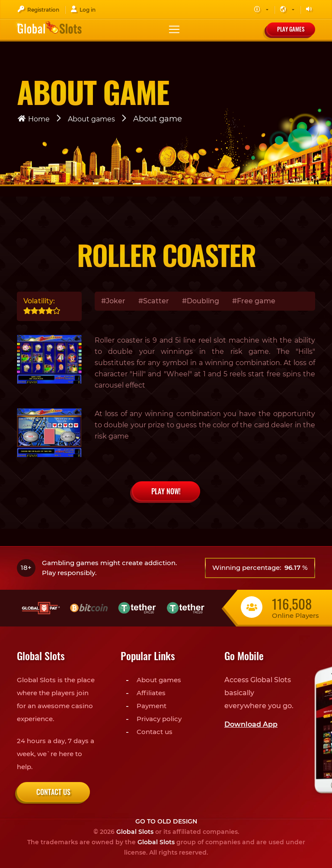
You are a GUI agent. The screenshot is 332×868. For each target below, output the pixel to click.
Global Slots (135, 832)
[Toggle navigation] (174, 29)
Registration (38, 9)
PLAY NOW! (166, 491)
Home (33, 119)
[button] (261, 10)
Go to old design (166, 821)
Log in (83, 9)
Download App (251, 724)
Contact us (53, 792)
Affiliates (151, 693)
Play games (291, 29)
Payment (152, 706)
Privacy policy (159, 719)
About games (91, 119)
